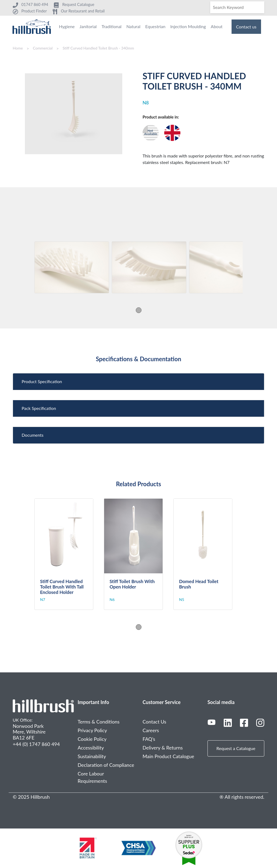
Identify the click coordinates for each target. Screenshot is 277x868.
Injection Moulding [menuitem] (188, 26)
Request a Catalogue (236, 748)
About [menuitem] (217, 26)
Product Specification (42, 381)
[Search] (237, 7)
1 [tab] (139, 310)
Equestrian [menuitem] (155, 26)
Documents (33, 435)
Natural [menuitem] (133, 26)
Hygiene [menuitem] (67, 26)
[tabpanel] (72, 267)
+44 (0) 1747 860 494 (36, 744)
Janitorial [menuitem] (88, 26)
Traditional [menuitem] (111, 26)
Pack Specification (39, 408)
